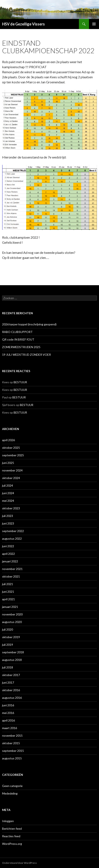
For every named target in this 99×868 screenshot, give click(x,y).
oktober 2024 (11, 478)
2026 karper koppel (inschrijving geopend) (29, 324)
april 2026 (8, 440)
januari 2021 (10, 607)
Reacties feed (11, 836)
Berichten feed (12, 829)
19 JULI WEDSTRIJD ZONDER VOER (26, 355)
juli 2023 (8, 516)
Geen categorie (12, 786)
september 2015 (13, 751)
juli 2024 (8, 485)
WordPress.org (12, 844)
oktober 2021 (11, 576)
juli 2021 (8, 584)
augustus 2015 (12, 758)
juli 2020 (8, 629)
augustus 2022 (12, 539)
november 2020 (12, 614)
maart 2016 (10, 728)
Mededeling (10, 793)
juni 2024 (8, 493)
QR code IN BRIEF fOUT (18, 339)
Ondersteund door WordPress (19, 863)
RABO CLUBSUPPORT (17, 332)
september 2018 (13, 652)
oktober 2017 (11, 675)
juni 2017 (8, 682)
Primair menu (94, 24)
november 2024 (12, 470)
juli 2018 (8, 667)
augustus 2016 (12, 698)
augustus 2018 (12, 660)
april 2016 (8, 720)
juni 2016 (8, 705)
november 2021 (12, 569)
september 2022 (13, 531)
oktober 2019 (11, 637)
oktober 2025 (11, 448)
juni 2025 (8, 463)
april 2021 (8, 599)
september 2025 (13, 455)
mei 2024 (8, 501)
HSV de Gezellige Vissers (23, 24)
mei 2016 (8, 713)
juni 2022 (8, 546)
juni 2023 (8, 523)
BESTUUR (20, 382)
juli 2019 (8, 645)
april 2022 (8, 554)
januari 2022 (10, 561)
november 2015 (12, 736)
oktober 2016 (11, 690)
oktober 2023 (11, 508)
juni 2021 (8, 592)
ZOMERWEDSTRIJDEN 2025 (21, 347)
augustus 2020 (12, 622)
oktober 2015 (11, 743)
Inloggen (8, 821)
